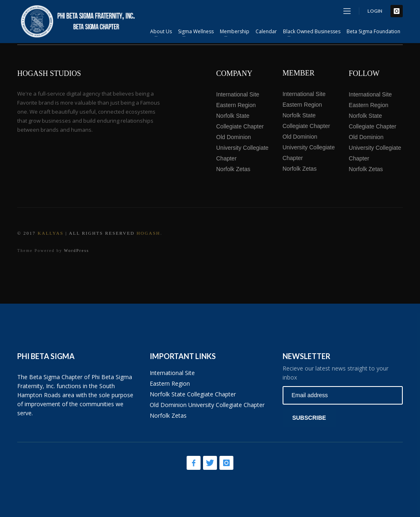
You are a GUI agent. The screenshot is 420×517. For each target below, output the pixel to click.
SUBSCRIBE (309, 418)
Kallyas (51, 233)
